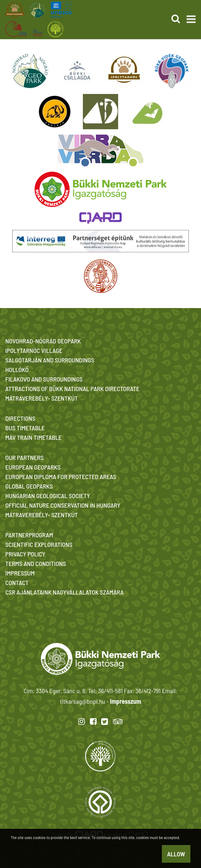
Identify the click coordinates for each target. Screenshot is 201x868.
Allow (176, 854)
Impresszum (126, 701)
